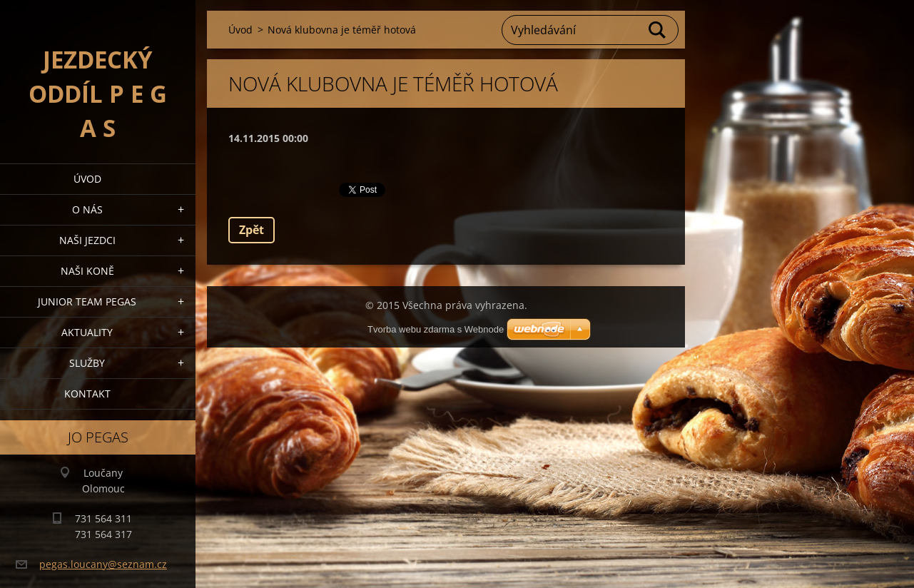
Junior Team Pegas (87, 301)
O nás (87, 209)
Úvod (87, 179)
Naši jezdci (87, 240)
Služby (87, 363)
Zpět (252, 230)
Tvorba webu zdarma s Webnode (436, 329)
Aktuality (87, 332)
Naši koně (87, 271)
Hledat (658, 30)
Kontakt (87, 394)
